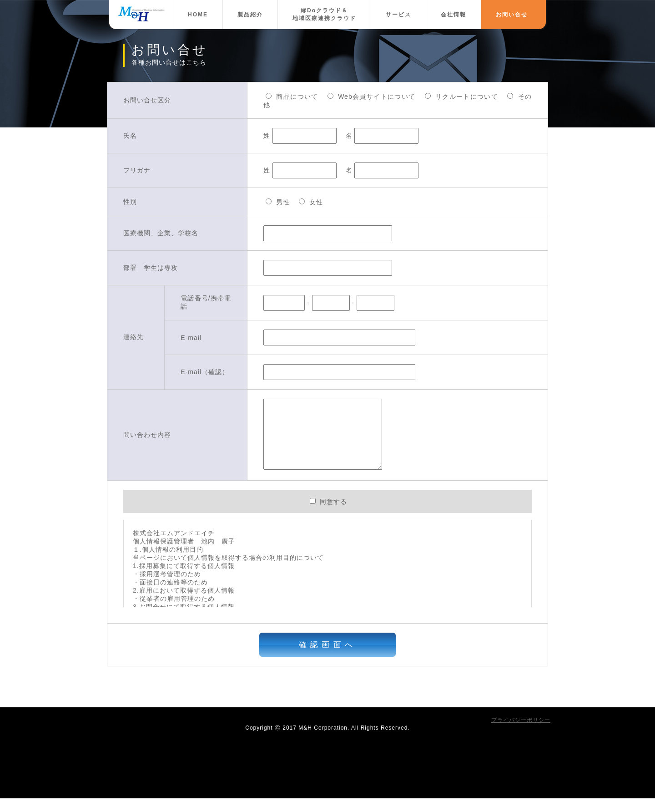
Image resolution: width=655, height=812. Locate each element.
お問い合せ (512, 15)
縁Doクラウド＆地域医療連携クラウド (324, 14)
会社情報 (453, 15)
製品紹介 (250, 15)
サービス (398, 15)
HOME (198, 15)
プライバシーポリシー (521, 734)
